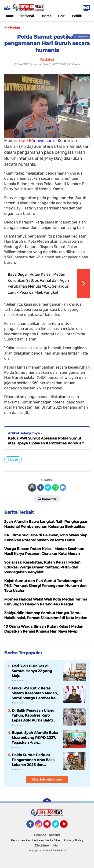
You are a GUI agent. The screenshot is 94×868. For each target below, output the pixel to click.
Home (9, 16)
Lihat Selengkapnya (47, 779)
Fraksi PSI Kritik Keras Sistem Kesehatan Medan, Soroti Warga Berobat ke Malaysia (35, 693)
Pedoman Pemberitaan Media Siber (36, 840)
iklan (56, 845)
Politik (77, 16)
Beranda (40, 835)
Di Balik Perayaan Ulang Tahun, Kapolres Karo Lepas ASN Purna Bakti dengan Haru (33, 715)
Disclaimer (42, 845)
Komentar (47, 499)
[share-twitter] (48, 487)
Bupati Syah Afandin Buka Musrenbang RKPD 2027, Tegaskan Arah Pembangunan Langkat (35, 738)
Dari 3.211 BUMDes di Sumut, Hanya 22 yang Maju (32, 671)
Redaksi (54, 835)
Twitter (58, 826)
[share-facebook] (40, 487)
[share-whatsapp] (55, 487)
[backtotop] (47, 802)
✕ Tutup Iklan (81, 37)
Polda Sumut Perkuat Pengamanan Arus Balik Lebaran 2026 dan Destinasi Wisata (33, 760)
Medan (13, 460)
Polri (62, 16)
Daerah (46, 16)
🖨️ (32, 487)
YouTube (67, 826)
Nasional (27, 16)
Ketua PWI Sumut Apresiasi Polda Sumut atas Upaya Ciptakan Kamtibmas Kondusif (46, 441)
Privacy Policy (74, 840)
